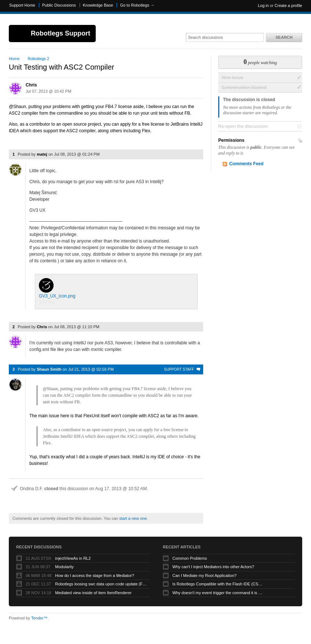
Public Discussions (59, 5)
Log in (263, 5)
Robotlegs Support (61, 33)
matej (42, 154)
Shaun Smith (49, 369)
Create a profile (288, 5)
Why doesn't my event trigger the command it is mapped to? (218, 593)
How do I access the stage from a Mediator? (94, 575)
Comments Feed (246, 164)
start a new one (133, 518)
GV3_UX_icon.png (57, 288)
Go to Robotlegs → (137, 5)
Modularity (64, 567)
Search (284, 37)
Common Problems (190, 558)
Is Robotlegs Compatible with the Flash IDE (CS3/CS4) (218, 584)
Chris (31, 85)
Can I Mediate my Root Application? (204, 575)
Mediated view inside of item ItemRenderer (93, 593)
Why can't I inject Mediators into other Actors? (213, 567)
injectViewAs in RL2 (73, 558)
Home (14, 59)
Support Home (22, 5)
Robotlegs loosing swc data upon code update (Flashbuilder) (101, 584)
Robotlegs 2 (38, 59)
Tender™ (39, 618)
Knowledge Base (98, 5)
